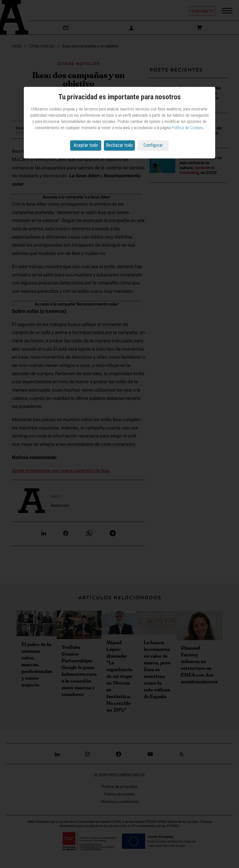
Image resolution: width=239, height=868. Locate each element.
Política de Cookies (187, 128)
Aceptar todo (86, 145)
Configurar (153, 145)
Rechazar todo (119, 145)
